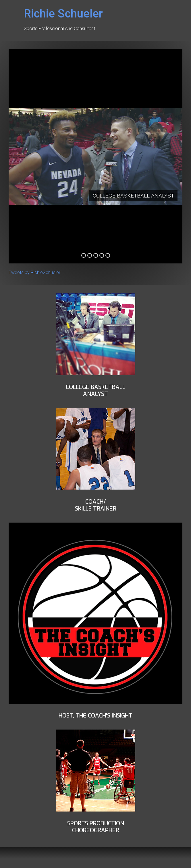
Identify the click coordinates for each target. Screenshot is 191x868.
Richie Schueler (63, 14)
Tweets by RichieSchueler (34, 272)
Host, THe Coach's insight (95, 716)
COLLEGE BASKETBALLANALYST (95, 391)
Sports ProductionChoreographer (96, 827)
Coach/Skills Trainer (96, 505)
